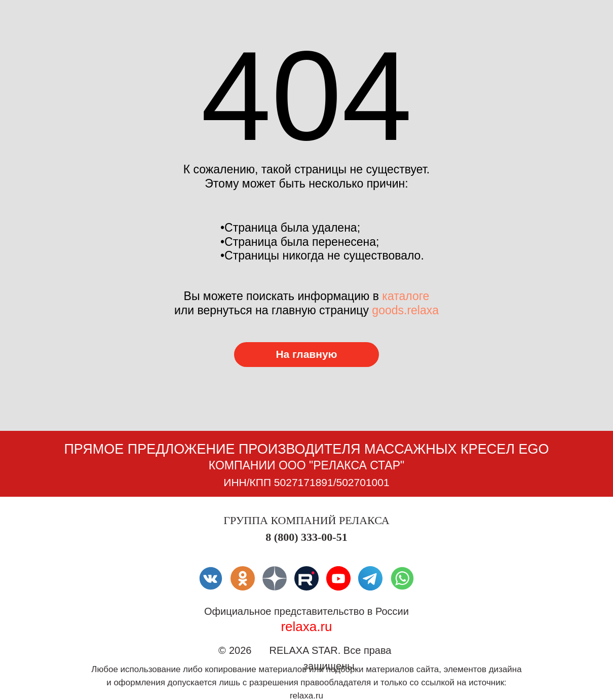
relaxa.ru (306, 627)
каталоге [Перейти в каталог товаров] (406, 296)
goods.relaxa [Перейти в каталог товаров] (405, 310)
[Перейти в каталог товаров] (306, 355)
